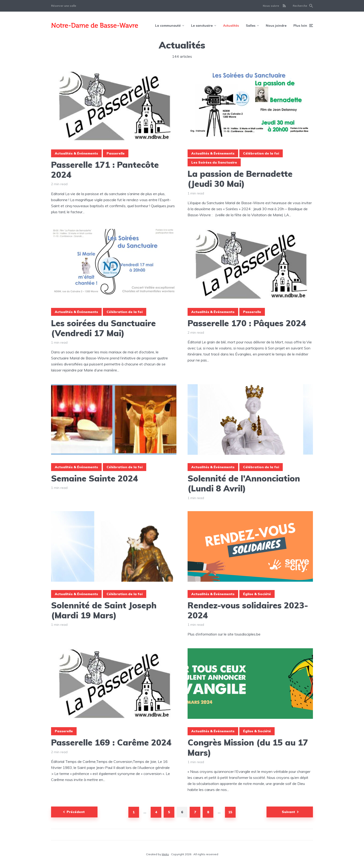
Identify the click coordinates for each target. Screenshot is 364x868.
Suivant (288, 812)
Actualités (231, 26)
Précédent (76, 812)
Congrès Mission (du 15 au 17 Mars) (248, 747)
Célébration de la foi (261, 153)
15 (230, 812)
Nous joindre (276, 26)
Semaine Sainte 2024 (95, 478)
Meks (165, 854)
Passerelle (116, 153)
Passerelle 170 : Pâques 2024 (247, 323)
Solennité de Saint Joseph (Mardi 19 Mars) (104, 610)
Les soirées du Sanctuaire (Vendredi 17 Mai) (103, 328)
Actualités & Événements (76, 153)
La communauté (168, 26)
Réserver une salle (64, 6)
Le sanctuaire (202, 26)
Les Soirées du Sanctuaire (214, 162)
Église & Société (257, 594)
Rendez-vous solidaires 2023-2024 (248, 610)
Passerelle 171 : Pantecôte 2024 (105, 170)
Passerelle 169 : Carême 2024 (111, 742)
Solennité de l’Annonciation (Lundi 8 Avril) (244, 483)
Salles (251, 26)
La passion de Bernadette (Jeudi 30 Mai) (240, 179)
